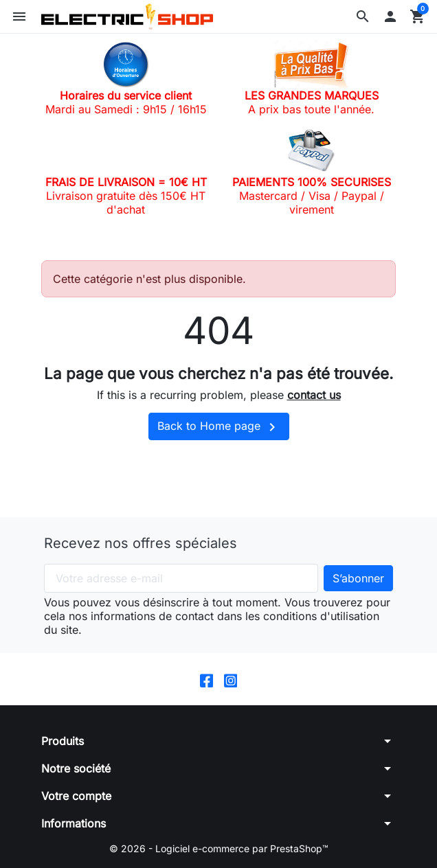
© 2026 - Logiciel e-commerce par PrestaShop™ (219, 848)
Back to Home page (219, 427)
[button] (363, 16)
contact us (314, 395)
